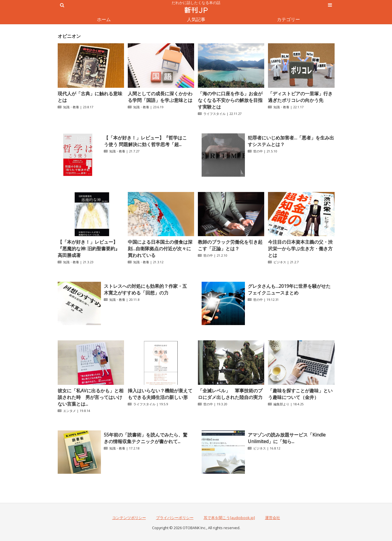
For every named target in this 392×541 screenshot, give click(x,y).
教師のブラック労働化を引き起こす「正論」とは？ (230, 245)
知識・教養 (71, 107)
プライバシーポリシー (175, 518)
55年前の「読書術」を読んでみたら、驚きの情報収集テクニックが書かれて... (146, 438)
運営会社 (273, 518)
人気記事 (196, 19)
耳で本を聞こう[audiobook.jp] (229, 518)
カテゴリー (288, 19)
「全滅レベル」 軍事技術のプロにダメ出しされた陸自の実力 (230, 394)
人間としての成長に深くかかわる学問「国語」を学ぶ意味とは (160, 97)
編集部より (281, 404)
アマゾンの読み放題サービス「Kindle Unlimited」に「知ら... (287, 438)
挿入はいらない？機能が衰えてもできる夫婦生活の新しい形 (160, 394)
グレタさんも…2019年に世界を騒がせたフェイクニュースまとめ (289, 289)
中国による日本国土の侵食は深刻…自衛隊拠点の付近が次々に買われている (160, 249)
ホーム (104, 19)
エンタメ (70, 411)
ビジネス (280, 262)
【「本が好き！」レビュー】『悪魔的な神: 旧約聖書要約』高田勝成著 (89, 249)
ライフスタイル (214, 114)
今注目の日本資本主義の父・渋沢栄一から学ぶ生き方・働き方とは (300, 249)
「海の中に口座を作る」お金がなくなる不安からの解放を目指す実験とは (230, 100)
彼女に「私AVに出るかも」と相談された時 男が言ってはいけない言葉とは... (91, 397)
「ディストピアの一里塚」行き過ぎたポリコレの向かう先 (300, 97)
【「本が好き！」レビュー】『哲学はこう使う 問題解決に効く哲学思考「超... (145, 141)
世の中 (258, 151)
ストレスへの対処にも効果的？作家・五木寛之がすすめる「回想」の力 (145, 289)
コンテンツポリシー (129, 518)
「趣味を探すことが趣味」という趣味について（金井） (300, 394)
